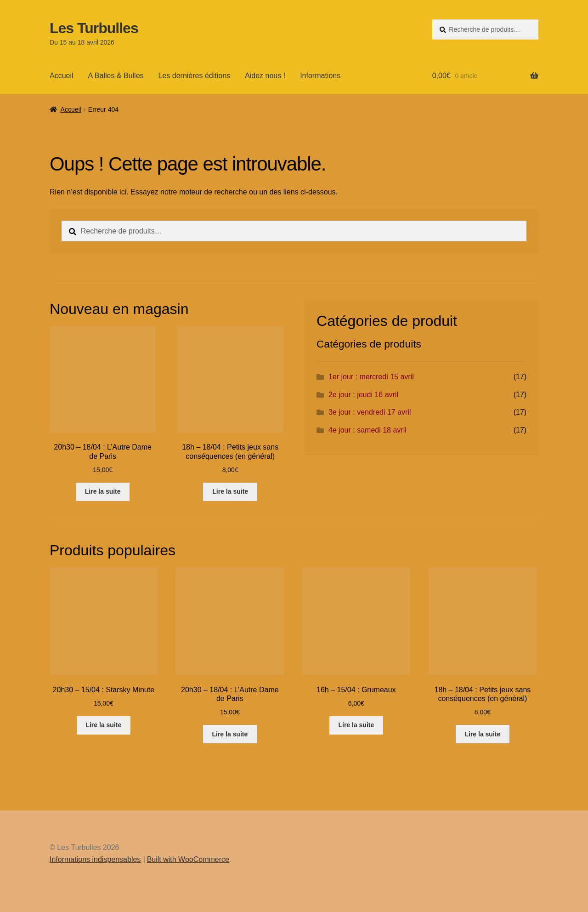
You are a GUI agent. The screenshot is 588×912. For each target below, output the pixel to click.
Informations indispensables (95, 859)
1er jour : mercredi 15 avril (371, 377)
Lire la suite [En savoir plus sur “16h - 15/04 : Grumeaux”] (356, 725)
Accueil (62, 76)
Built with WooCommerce (188, 859)
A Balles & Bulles (116, 76)
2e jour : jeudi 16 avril (363, 395)
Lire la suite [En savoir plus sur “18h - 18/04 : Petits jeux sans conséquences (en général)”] (230, 491)
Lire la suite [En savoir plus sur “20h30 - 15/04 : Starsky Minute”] (103, 725)
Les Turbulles (94, 28)
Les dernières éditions (195, 76)
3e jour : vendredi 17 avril (370, 412)
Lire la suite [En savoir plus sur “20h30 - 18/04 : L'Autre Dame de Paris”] (103, 491)
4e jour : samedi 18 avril (367, 430)
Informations (320, 76)
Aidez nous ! (265, 76)
